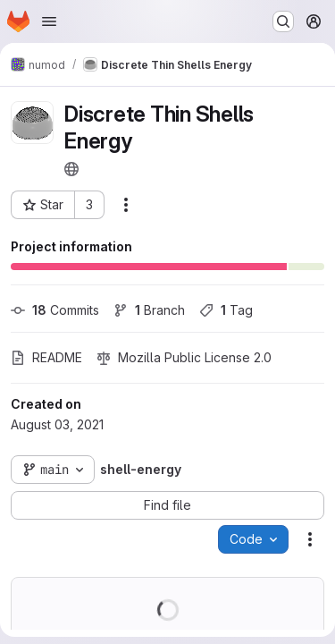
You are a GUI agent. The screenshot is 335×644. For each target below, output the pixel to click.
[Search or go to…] (283, 21)
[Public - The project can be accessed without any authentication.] (71, 169)
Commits (55, 310)
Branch (149, 310)
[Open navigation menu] (49, 21)
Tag (226, 310)
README (46, 357)
